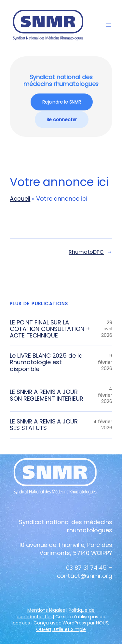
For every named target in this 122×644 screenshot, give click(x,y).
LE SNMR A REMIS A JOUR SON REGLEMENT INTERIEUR (47, 395)
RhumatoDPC (86, 252)
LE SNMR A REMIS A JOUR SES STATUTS (44, 425)
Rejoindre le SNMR (62, 102)
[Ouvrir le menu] (108, 25)
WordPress (74, 623)
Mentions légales (46, 610)
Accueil (20, 199)
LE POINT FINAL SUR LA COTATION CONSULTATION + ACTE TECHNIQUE (50, 329)
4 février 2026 (105, 395)
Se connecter (62, 120)
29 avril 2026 (107, 329)
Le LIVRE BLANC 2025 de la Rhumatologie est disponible (46, 362)
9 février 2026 (105, 362)
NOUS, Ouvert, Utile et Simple (73, 626)
